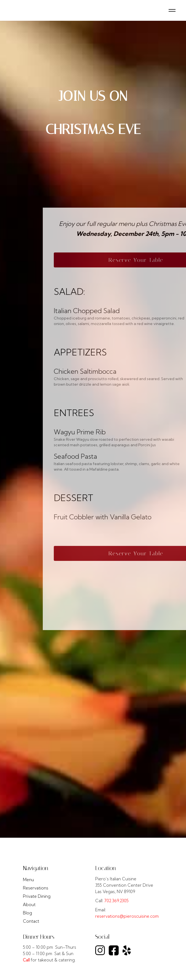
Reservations (36, 888)
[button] (172, 10)
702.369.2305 (116, 901)
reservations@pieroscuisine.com (127, 916)
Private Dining (37, 896)
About (29, 905)
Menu (28, 880)
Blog (27, 913)
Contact (31, 921)
